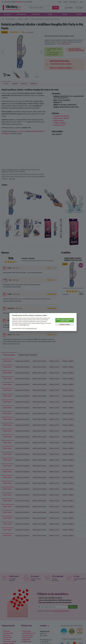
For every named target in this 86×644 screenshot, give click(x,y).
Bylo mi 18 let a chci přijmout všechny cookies (65, 320)
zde (43, 323)
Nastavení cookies (65, 325)
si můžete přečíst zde (31, 328)
